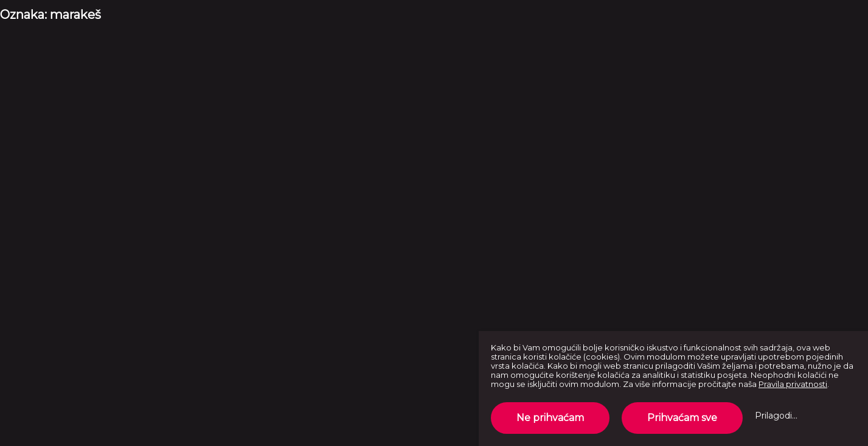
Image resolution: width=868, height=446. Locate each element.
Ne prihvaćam (550, 418)
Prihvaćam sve (682, 418)
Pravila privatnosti (793, 384)
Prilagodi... (776, 416)
